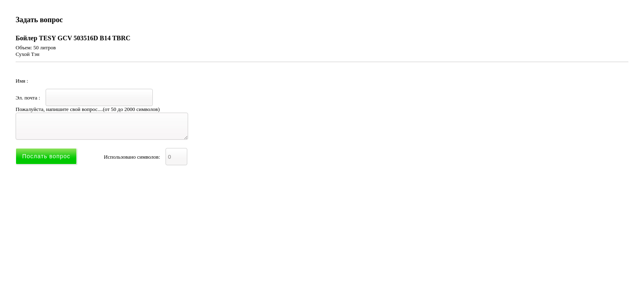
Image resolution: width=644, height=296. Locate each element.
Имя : (78, 81)
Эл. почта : (84, 98)
